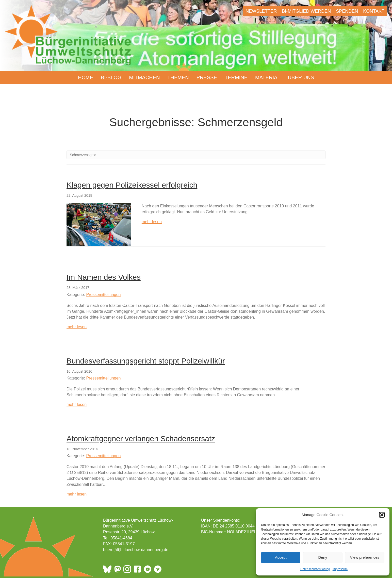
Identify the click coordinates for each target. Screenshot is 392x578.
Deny (323, 557)
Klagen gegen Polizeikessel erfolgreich (132, 185)
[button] (382, 515)
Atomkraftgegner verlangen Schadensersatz (141, 439)
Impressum (340, 569)
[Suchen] (196, 155)
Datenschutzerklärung (315, 569)
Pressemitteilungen (103, 295)
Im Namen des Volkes (104, 277)
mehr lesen (152, 221)
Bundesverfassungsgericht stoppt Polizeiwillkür (146, 361)
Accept (281, 557)
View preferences (365, 557)
